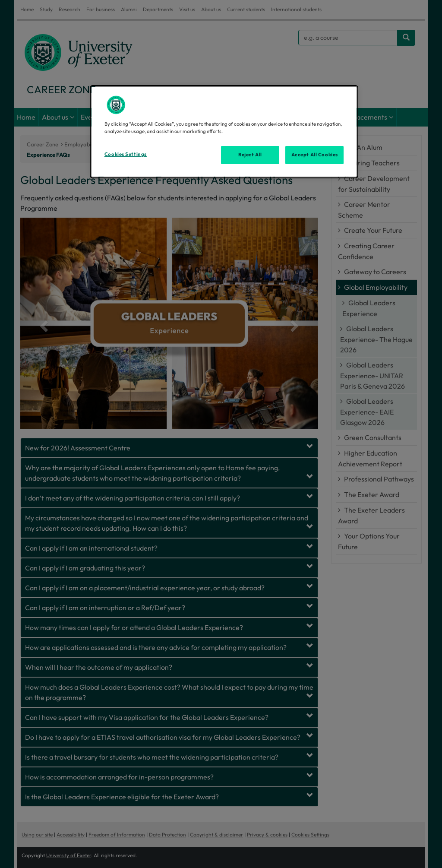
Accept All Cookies (315, 155)
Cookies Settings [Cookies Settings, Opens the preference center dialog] (126, 154)
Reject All (250, 155)
